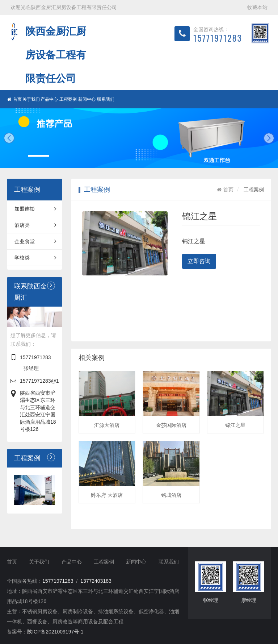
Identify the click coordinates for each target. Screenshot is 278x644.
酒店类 (35, 225)
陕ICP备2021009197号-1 (55, 632)
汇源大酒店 (107, 425)
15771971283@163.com (48, 381)
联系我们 (106, 99)
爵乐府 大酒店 (107, 495)
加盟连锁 (35, 209)
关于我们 (31, 99)
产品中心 (49, 99)
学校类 (35, 258)
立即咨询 (199, 261)
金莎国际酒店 (171, 425)
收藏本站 (257, 7)
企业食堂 (35, 241)
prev (9, 138)
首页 (14, 99)
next (269, 138)
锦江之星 (235, 425)
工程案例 (68, 99)
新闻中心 (87, 99)
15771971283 (35, 357)
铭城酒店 (171, 495)
